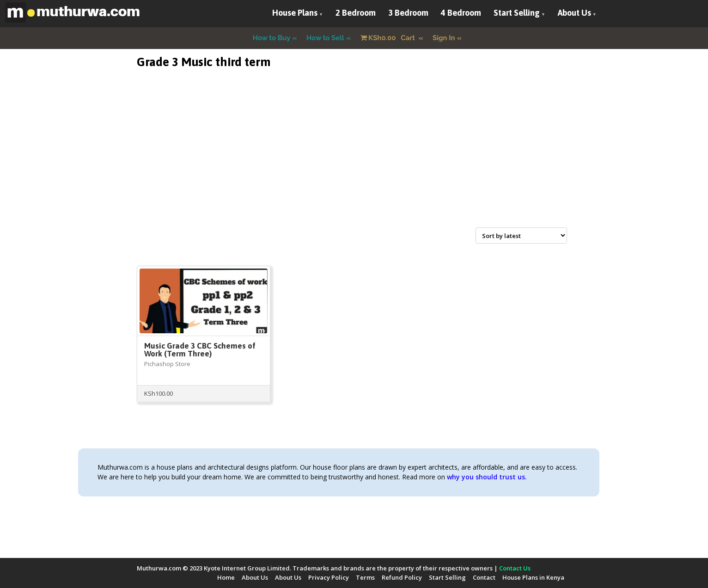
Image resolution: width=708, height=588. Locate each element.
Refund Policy (402, 577)
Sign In (444, 38)
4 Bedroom (461, 13)
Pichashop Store (167, 364)
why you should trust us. (487, 477)
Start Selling (517, 13)
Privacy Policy (329, 577)
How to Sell (325, 38)
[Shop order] (521, 236)
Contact (484, 577)
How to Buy (272, 38)
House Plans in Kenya (533, 577)
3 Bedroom (408, 13)
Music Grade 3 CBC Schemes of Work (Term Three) (200, 350)
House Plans (295, 13)
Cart (389, 38)
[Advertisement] (354, 159)
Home (226, 577)
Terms (365, 577)
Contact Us (515, 568)
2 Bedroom (356, 13)
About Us (574, 13)
